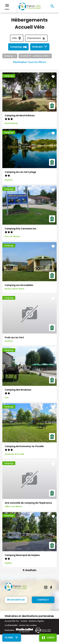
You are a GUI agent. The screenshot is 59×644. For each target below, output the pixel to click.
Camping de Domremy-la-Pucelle (24, 446)
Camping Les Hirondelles (19, 285)
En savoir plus (16, 600)
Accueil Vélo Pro (12, 621)
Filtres (9, 638)
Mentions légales (37, 621)
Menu (7, 7)
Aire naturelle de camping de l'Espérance (28, 503)
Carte (51, 638)
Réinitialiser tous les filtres (29, 62)
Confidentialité (11, 625)
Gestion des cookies (28, 625)
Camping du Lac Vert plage (20, 172)
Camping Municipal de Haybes (22, 555)
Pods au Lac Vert (14, 337)
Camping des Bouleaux (18, 390)
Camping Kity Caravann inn (20, 229)
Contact (43, 600)
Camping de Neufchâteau (20, 115)
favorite (53, 77)
